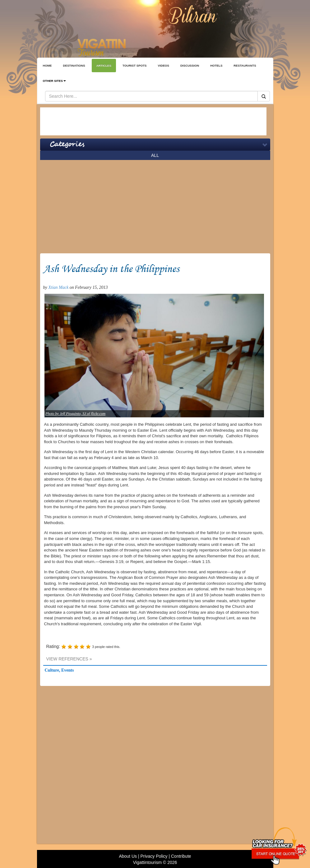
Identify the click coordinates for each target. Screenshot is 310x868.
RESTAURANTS (245, 66)
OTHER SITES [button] (54, 81)
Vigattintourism (147, 862)
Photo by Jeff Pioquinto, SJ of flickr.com (75, 414)
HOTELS (216, 66)
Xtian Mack (58, 287)
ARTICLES (104, 66)
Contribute (181, 856)
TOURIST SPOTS (135, 66)
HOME (47, 66)
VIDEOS (164, 66)
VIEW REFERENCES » (69, 659)
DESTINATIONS (74, 66)
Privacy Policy (154, 856)
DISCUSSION (190, 66)
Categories (67, 144)
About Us (128, 856)
